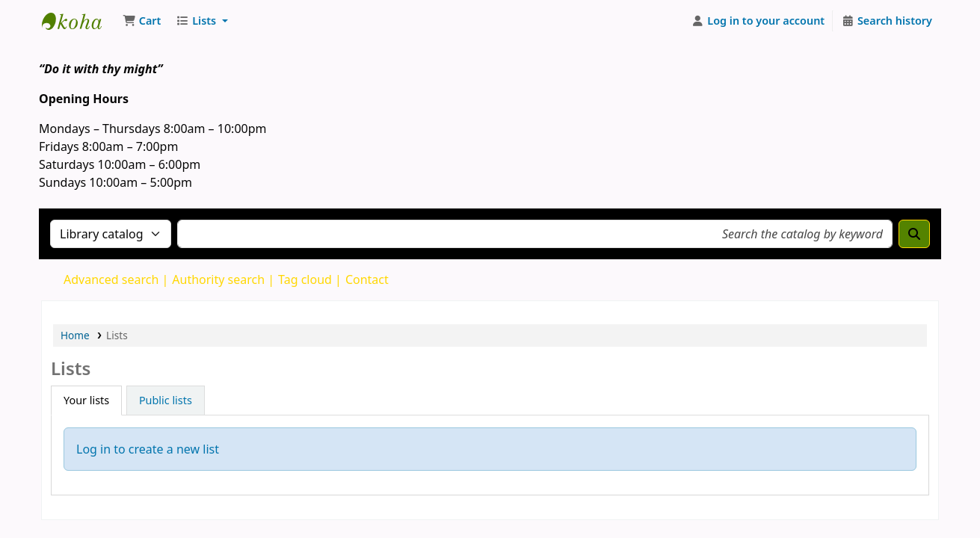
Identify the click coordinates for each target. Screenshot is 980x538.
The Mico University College (79, 21)
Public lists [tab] (166, 400)
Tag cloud (305, 279)
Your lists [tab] (86, 400)
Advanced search (111, 279)
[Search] (914, 234)
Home (75, 335)
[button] (142, 21)
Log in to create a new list (148, 449)
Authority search (218, 279)
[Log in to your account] (758, 21)
